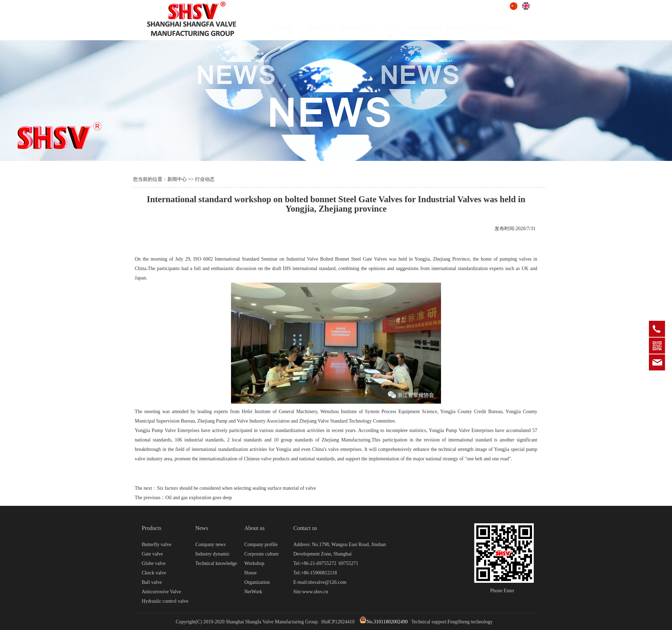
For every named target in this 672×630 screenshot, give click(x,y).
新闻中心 (177, 179)
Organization (257, 582)
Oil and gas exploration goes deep (198, 498)
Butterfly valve (156, 544)
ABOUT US (327, 27)
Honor (251, 573)
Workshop (254, 563)
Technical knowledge (216, 563)
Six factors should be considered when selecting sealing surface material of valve (236, 488)
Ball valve (152, 582)
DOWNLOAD (432, 27)
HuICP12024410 (338, 622)
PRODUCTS (362, 27)
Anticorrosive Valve (161, 592)
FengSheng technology (470, 622)
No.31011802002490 (384, 622)
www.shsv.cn (315, 592)
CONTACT (502, 27)
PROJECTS (467, 27)
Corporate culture (261, 554)
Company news (211, 544)
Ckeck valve (154, 573)
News (202, 528)
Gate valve (152, 554)
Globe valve (154, 563)
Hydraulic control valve (165, 601)
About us (254, 528)
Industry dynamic (212, 554)
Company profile (261, 544)
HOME (292, 27)
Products (152, 528)
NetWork (253, 592)
